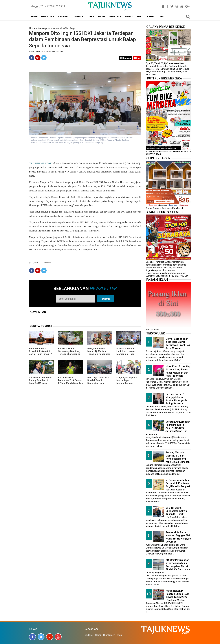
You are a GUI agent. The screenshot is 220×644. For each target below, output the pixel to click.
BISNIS (102, 17)
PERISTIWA (48, 17)
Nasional (57, 28)
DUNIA (90, 17)
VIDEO (150, 17)
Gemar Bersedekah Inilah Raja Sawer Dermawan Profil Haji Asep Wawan (178, 343)
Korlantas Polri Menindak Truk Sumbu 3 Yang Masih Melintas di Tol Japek (70, 382)
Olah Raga (70, 28)
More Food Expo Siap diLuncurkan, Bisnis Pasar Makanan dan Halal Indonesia (178, 371)
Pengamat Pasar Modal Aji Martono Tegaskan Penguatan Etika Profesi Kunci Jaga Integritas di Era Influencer (99, 355)
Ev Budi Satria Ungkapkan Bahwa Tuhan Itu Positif (176, 511)
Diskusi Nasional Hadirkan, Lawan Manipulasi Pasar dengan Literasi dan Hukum (127, 354)
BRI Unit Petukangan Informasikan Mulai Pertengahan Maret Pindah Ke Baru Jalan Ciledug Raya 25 (168, 566)
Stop (137, 58)
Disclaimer (109, 635)
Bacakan (126, 58)
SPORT (129, 17)
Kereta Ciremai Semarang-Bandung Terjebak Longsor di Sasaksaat (69, 353)
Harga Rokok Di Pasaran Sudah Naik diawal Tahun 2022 (177, 594)
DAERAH (78, 17)
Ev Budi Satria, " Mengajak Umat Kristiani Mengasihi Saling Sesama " (176, 399)
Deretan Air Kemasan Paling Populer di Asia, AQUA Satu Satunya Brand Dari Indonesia (41, 383)
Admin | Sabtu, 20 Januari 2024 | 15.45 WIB (46, 51)
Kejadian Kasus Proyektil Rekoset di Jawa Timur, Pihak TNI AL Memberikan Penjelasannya (41, 354)
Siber (98, 635)
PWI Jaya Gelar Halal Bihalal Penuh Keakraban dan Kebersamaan (99, 382)
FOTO (140, 17)
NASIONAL (64, 17)
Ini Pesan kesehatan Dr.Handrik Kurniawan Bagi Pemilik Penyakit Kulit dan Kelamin (178, 485)
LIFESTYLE (115, 17)
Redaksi (89, 635)
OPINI (161, 17)
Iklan (119, 635)
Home (32, 28)
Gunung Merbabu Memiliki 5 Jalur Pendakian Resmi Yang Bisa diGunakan (178, 457)
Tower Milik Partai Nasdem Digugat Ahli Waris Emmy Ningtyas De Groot (178, 537)
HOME (34, 17)
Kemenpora (44, 28)
